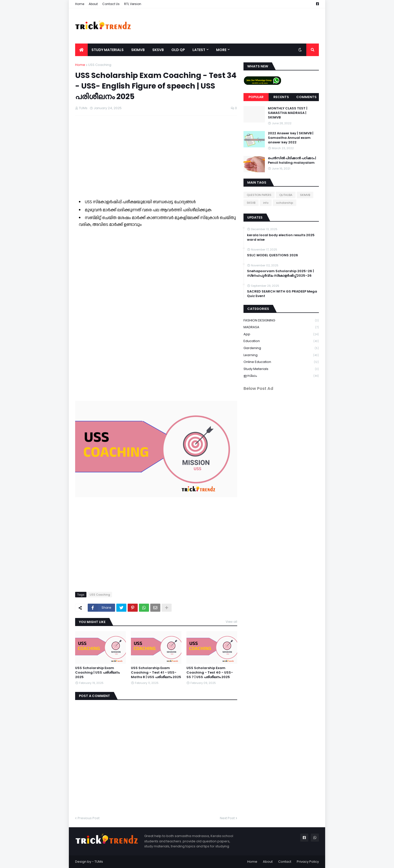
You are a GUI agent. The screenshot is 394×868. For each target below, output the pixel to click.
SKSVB (251, 203)
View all (231, 622)
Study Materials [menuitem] (108, 50)
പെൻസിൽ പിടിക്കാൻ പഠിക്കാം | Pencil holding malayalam (292, 160)
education (281, 341)
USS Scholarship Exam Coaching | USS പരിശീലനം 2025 (97, 673)
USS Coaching (100, 65)
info (266, 203)
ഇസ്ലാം (281, 376)
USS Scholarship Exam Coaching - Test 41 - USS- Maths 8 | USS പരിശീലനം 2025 (156, 673)
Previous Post (89, 818)
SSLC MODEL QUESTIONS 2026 (273, 255)
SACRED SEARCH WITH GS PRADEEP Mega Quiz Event (282, 294)
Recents (281, 97)
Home (80, 4)
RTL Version (133, 4)
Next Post (227, 818)
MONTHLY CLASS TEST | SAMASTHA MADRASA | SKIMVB (288, 113)
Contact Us (111, 4)
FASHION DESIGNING (281, 321)
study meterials (281, 369)
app (281, 334)
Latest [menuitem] (199, 50)
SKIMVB (305, 195)
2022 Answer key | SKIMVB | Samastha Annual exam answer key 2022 (291, 138)
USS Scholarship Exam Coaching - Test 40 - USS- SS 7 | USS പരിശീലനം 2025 (210, 673)
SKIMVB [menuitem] (138, 50)
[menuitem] (81, 50)
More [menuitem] (221, 50)
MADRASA (281, 327)
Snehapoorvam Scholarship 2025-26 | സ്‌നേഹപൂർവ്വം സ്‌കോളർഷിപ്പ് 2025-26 (280, 273)
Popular (256, 97)
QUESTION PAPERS (259, 195)
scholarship (285, 203)
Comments (306, 97)
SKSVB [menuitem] (158, 50)
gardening (281, 348)
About (93, 4)
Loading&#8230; (156, 313)
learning (281, 355)
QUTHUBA (286, 195)
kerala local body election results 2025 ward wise (281, 237)
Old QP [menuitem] (178, 50)
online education (281, 362)
